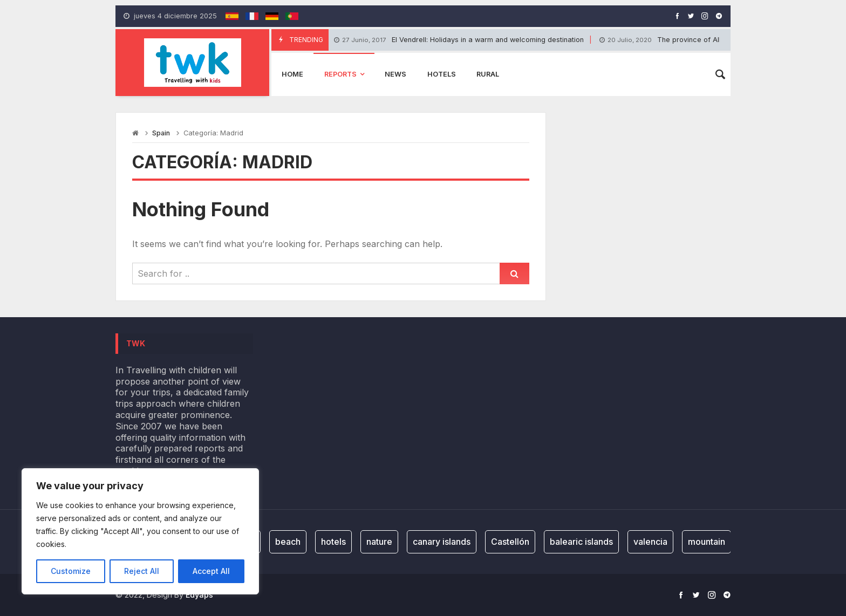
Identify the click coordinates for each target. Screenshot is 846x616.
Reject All (142, 571)
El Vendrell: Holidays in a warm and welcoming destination (459, 40)
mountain (707, 542)
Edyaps (199, 595)
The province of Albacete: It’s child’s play (697, 40)
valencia (650, 542)
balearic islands (581, 542)
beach (288, 542)
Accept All (211, 571)
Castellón (510, 542)
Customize (71, 571)
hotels (333, 542)
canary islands (442, 542)
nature (379, 542)
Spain (161, 133)
